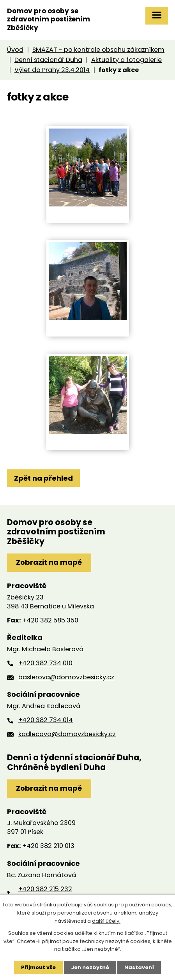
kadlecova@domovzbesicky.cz (67, 734)
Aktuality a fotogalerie (126, 60)
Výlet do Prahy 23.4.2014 (52, 70)
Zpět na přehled (43, 478)
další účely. (106, 921)
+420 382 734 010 (45, 663)
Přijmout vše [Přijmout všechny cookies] (38, 967)
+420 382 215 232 (45, 889)
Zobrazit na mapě (49, 562)
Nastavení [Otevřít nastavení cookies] (139, 967)
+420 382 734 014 (46, 720)
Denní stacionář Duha (48, 60)
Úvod (15, 50)
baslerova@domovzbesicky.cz (66, 677)
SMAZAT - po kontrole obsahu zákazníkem (98, 50)
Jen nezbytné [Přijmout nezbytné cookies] (90, 967)
